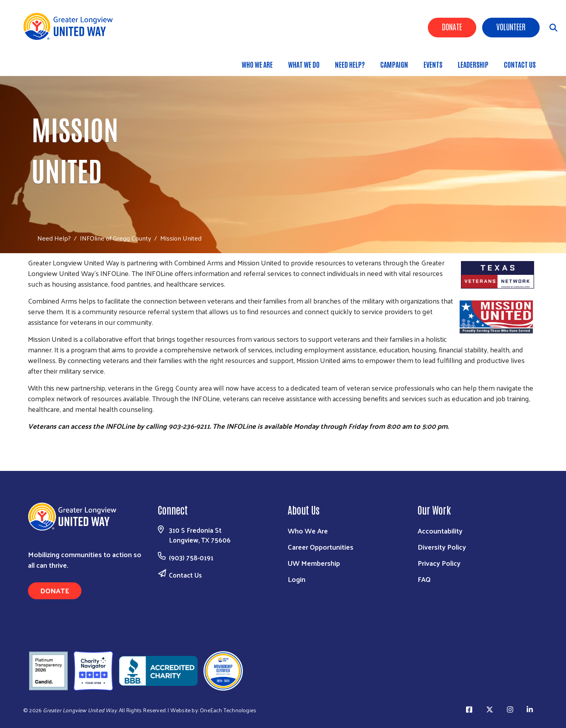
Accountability (440, 531)
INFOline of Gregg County (116, 238)
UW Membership (314, 563)
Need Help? (350, 64)
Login (297, 579)
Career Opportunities (321, 547)
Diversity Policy (442, 547)
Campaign (394, 64)
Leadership (473, 64)
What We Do (304, 64)
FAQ (424, 579)
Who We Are (257, 64)
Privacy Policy (439, 563)
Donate (452, 26)
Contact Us (520, 64)
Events (433, 64)
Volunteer (511, 26)
